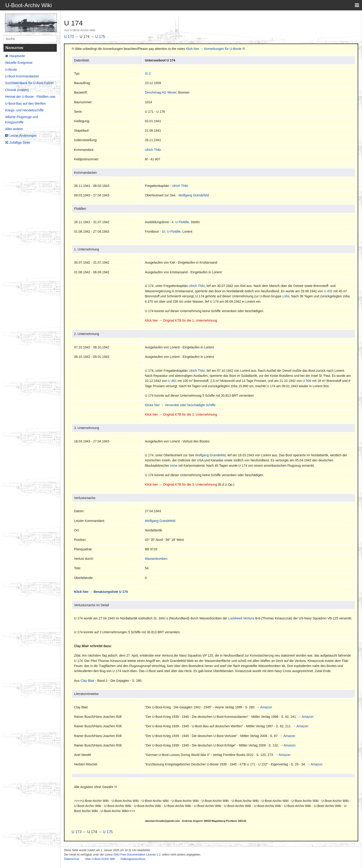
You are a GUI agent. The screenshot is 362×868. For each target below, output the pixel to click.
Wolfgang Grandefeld (194, 195)
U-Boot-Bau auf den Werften (25, 104)
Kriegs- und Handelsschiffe (24, 110)
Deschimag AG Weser (161, 92)
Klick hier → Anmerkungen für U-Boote (214, 49)
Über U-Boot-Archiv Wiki (100, 859)
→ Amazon (264, 707)
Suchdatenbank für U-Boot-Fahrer (29, 83)
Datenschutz (72, 859)
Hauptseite (17, 56)
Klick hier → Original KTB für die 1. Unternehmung (181, 320)
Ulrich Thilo (153, 150)
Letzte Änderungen (23, 136)
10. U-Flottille (171, 231)
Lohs (286, 296)
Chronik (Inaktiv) (17, 90)
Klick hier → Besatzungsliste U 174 (101, 592)
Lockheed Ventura (241, 618)
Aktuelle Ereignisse (19, 63)
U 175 (100, 37)
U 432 (328, 291)
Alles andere (14, 129)
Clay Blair (87, 681)
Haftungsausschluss (133, 859)
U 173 (69, 37)
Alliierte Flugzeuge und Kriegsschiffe (21, 119)
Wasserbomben (156, 559)
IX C (148, 73)
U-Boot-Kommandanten (22, 76)
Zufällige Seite (20, 143)
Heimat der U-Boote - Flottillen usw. (30, 97)
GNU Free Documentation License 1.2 (137, 855)
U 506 (307, 381)
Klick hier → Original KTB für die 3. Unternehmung (181, 484)
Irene (174, 466)
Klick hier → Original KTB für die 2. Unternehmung (181, 414)
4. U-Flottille (180, 222)
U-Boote (11, 70)
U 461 (172, 381)
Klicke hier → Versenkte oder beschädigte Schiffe (180, 405)
